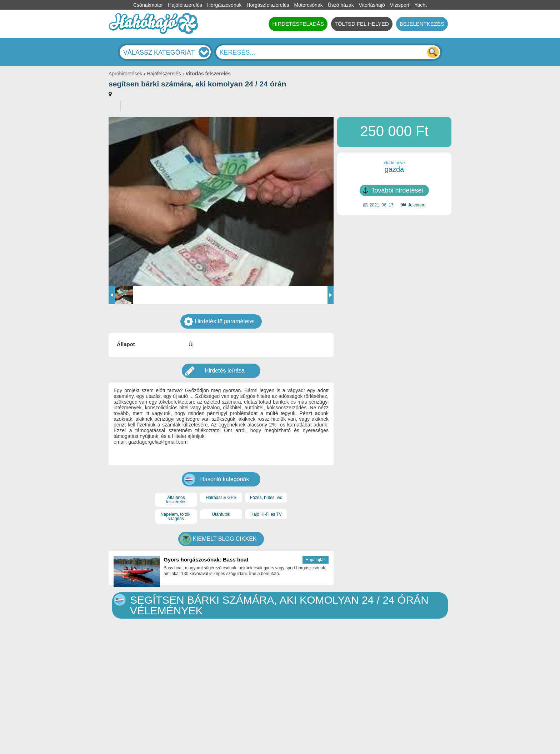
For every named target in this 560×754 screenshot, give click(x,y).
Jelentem (417, 205)
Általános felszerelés (176, 500)
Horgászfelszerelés (268, 5)
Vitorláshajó (372, 5)
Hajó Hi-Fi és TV (266, 514)
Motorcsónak (309, 5)
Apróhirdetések (125, 74)
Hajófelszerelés (185, 5)
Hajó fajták (316, 560)
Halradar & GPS (221, 498)
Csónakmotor (148, 5)
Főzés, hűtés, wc (266, 498)
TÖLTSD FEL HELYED (362, 24)
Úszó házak (341, 5)
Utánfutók (221, 514)
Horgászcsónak (224, 5)
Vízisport (400, 5)
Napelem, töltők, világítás (176, 516)
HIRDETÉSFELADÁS (298, 24)
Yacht (421, 5)
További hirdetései (397, 190)
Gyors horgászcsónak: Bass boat (206, 560)
